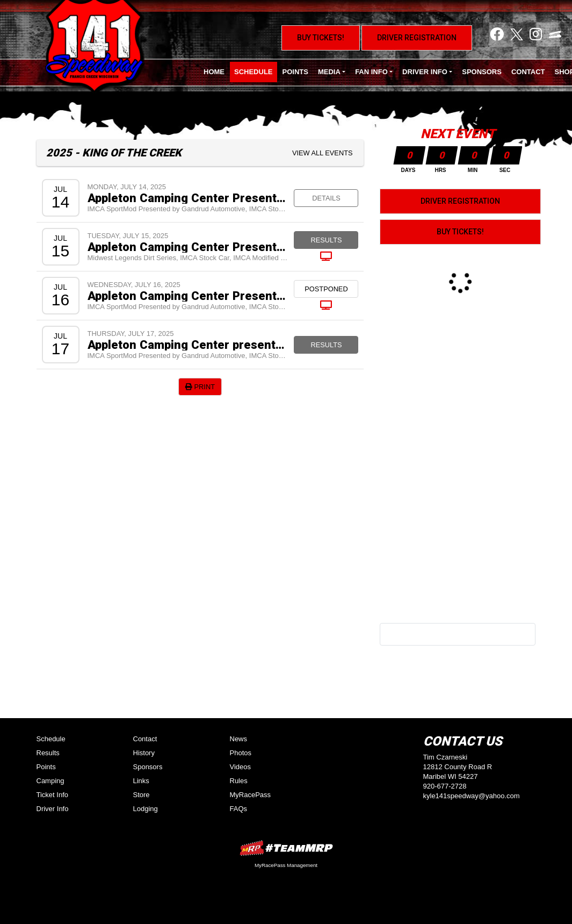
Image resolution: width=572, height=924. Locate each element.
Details (326, 198)
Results (326, 240)
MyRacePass (251, 795)
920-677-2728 (445, 786)
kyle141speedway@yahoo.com (472, 796)
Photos (241, 753)
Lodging (146, 809)
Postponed (326, 289)
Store (142, 795)
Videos (241, 767)
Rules (239, 781)
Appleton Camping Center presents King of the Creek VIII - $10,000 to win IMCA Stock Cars (188, 345)
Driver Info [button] (425, 72)
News (239, 739)
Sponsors (482, 72)
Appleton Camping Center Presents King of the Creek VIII (188, 247)
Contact (528, 72)
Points (295, 72)
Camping (50, 781)
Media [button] (329, 72)
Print (200, 387)
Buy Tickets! (321, 38)
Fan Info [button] (371, 72)
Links (141, 781)
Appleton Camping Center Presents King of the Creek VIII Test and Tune (188, 198)
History (144, 753)
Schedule (254, 72)
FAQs (239, 809)
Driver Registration (417, 38)
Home (214, 72)
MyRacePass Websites (286, 848)
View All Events (323, 153)
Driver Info (53, 809)
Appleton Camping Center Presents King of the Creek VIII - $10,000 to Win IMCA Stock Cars (188, 296)
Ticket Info (52, 795)
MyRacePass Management (286, 865)
